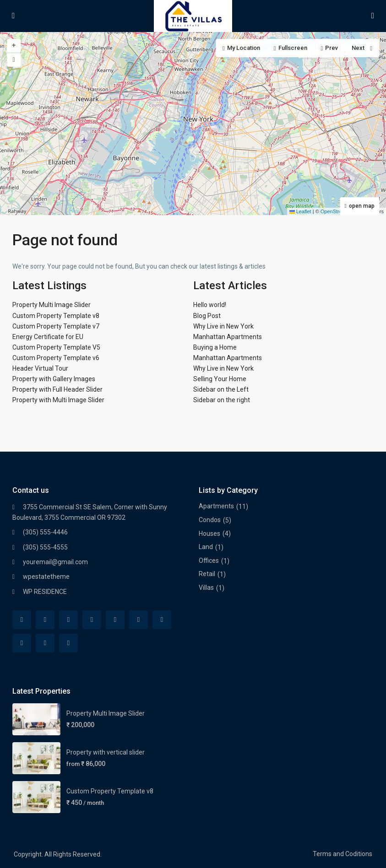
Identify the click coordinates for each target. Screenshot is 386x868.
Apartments (216, 506)
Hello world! (210, 305)
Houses (209, 534)
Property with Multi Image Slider (58, 400)
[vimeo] (68, 643)
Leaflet (300, 211)
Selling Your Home (220, 379)
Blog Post (207, 316)
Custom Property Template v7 (56, 326)
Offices (209, 561)
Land (206, 547)
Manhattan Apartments (228, 337)
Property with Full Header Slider (57, 389)
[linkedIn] (139, 620)
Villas (206, 588)
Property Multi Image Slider (52, 305)
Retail (207, 574)
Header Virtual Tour (40, 368)
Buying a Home (215, 347)
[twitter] (68, 620)
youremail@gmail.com (55, 562)
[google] (115, 620)
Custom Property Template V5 (56, 347)
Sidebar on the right (222, 400)
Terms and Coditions (343, 854)
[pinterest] (22, 643)
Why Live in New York (223, 326)
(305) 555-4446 (45, 532)
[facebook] (22, 620)
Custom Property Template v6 (56, 358)
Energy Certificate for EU (48, 337)
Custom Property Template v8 (56, 316)
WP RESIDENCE (45, 592)
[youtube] (45, 643)
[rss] (45, 620)
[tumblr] (162, 620)
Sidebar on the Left (221, 389)
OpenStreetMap (338, 211)
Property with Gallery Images (54, 379)
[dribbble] (92, 620)
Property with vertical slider (106, 752)
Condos (210, 520)
